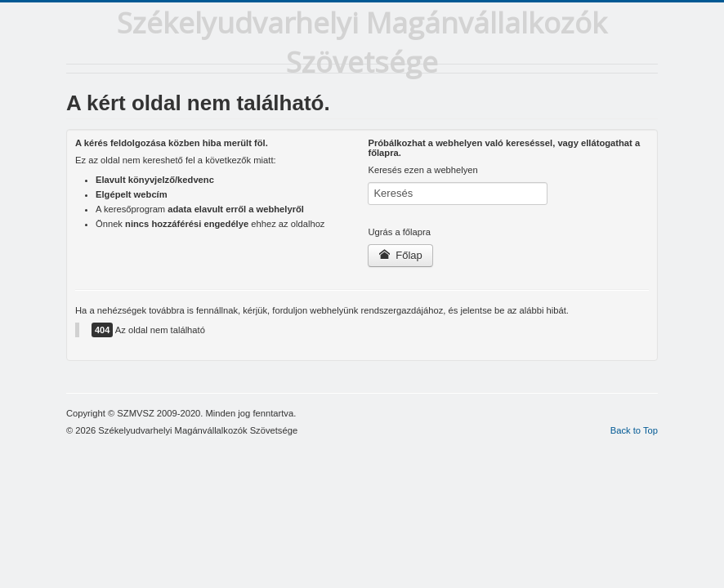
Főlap (400, 255)
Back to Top (634, 430)
